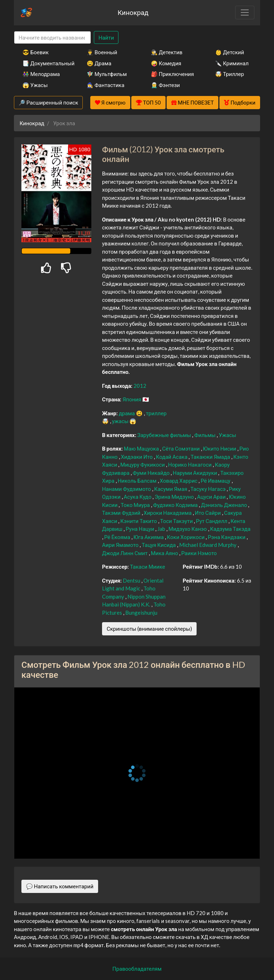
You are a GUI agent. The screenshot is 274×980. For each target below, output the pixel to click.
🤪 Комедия (166, 63)
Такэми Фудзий (122, 513)
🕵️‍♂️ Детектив (167, 52)
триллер (156, 413)
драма (127, 413)
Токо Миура (136, 505)
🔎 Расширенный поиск (48, 102)
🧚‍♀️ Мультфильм (107, 74)
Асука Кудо (138, 497)
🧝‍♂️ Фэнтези (165, 85)
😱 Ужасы (35, 85)
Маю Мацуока (142, 448)
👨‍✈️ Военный (102, 52)
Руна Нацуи (140, 529)
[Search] (52, 38)
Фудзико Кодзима (176, 505)
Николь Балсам (138, 481)
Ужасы (227, 435)
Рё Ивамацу (216, 481)
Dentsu (132, 580)
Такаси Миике (147, 567)
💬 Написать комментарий (60, 886)
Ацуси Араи (212, 497)
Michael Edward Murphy (208, 545)
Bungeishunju (141, 613)
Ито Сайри (208, 513)
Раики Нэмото (199, 553)
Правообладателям (137, 969)
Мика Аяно (165, 553)
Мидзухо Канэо (188, 529)
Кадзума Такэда (230, 529)
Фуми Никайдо (152, 473)
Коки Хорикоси (186, 537)
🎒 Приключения (172, 74)
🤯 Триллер (230, 74)
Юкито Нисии (220, 448)
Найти (106, 37)
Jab (162, 529)
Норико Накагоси (190, 464)
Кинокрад (133, 12)
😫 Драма (99, 63)
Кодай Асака (172, 457)
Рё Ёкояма (118, 537)
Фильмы (205, 435)
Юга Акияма (149, 537)
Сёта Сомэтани (181, 448)
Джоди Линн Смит (125, 553)
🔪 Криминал (232, 63)
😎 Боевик (35, 52)
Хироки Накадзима (168, 513)
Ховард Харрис (179, 481)
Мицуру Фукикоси (143, 464)
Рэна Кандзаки (227, 537)
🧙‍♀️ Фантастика (106, 85)
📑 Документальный (45, 63)
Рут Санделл (212, 521)
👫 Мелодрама (41, 74)
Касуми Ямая (171, 489)
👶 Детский (230, 52)
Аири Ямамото (121, 545)
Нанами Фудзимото (127, 489)
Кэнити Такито (139, 521)
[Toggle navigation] (245, 12)
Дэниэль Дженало (224, 505)
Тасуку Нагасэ (209, 489)
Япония (132, 399)
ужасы (121, 421)
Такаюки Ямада (211, 457)
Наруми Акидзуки (195, 473)
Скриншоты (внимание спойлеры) (149, 629)
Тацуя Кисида (159, 545)
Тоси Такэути (177, 521)
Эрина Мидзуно (175, 497)
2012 (140, 386)
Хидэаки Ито (137, 457)
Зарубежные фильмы (165, 435)
